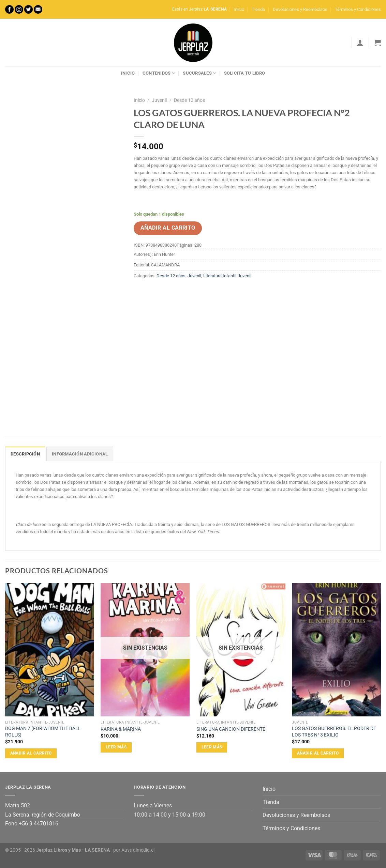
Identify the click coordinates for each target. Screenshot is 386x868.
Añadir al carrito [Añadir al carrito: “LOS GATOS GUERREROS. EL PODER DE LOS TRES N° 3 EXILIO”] (318, 753)
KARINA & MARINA (121, 729)
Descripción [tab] (25, 454)
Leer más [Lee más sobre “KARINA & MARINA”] (116, 747)
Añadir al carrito (168, 228)
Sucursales (199, 73)
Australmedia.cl (138, 850)
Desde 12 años (189, 100)
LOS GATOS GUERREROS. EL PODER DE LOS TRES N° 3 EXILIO (334, 732)
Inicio (239, 9)
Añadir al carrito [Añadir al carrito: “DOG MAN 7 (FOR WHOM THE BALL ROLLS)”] (31, 753)
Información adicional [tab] (80, 454)
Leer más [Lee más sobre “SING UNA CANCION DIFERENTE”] (212, 747)
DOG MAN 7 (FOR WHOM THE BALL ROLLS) (43, 732)
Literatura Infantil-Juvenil (227, 276)
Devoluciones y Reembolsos (300, 9)
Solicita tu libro (244, 73)
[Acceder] (360, 43)
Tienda (258, 9)
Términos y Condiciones (358, 9)
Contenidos (159, 73)
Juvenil (159, 100)
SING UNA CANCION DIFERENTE (231, 729)
